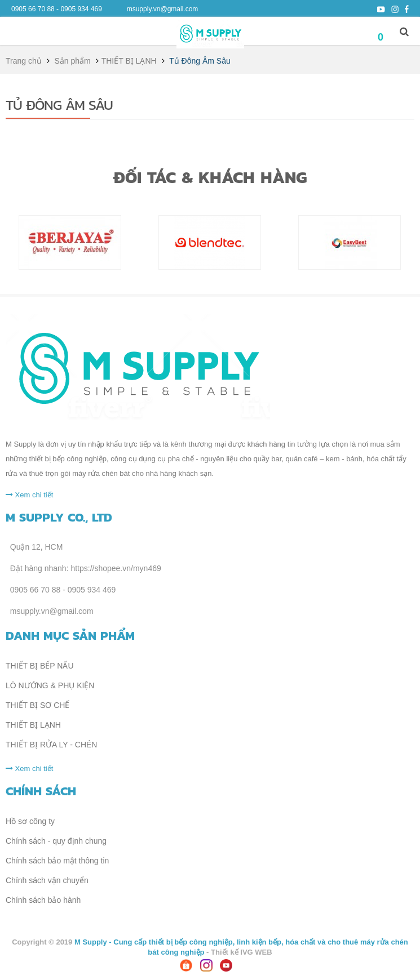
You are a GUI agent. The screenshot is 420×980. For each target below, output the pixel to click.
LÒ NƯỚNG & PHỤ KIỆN (50, 685)
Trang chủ (24, 61)
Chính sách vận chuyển (47, 880)
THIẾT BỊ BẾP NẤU (40, 666)
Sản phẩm (73, 61)
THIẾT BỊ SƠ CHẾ (37, 705)
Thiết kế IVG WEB (242, 952)
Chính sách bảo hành (43, 900)
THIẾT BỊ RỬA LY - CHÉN (51, 745)
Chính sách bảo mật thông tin (57, 861)
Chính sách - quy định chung (56, 841)
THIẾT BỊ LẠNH (129, 61)
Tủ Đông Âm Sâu (59, 105)
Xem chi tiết (29, 495)
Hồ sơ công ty (30, 821)
